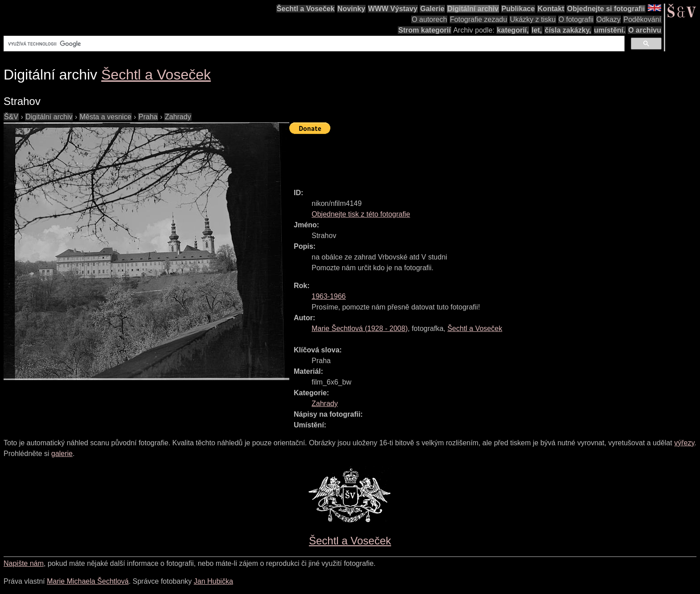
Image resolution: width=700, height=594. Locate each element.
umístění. (610, 30)
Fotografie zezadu (479, 19)
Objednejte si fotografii (606, 9)
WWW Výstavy (393, 9)
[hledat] (313, 44)
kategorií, (513, 30)
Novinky (351, 9)
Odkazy (608, 19)
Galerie (432, 9)
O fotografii (576, 19)
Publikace (518, 9)
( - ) (360, 328)
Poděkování (642, 19)
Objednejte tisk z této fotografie (361, 214)
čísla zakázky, (568, 30)
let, (537, 30)
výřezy (684, 443)
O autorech (429, 19)
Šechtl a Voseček (306, 9)
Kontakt (551, 9)
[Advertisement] (452, 157)
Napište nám (24, 563)
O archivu (645, 30)
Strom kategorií (424, 30)
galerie (62, 454)
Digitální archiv (473, 9)
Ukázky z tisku (533, 19)
